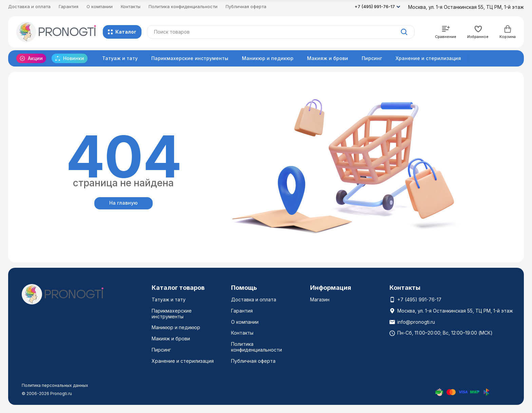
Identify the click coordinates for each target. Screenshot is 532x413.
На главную (123, 203)
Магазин (320, 299)
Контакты (131, 6)
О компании (100, 6)
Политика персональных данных (55, 385)
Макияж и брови (328, 58)
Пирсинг (372, 58)
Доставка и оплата (29, 6)
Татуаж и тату (120, 58)
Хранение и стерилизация (428, 58)
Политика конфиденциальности (183, 6)
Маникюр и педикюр (268, 58)
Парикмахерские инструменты (190, 58)
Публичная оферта (246, 6)
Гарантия (69, 6)
